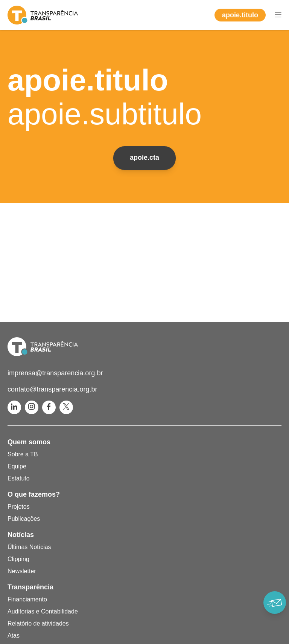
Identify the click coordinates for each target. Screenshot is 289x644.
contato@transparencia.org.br (52, 389)
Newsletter (22, 571)
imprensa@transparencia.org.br (55, 373)
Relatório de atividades (38, 623)
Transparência (30, 587)
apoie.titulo (240, 15)
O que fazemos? (34, 494)
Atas (14, 636)
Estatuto (19, 478)
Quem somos (29, 442)
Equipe (17, 466)
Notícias (21, 535)
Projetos (19, 507)
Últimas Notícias (29, 547)
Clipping (18, 559)
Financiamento (27, 599)
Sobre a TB (23, 454)
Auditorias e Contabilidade (43, 611)
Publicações (24, 519)
